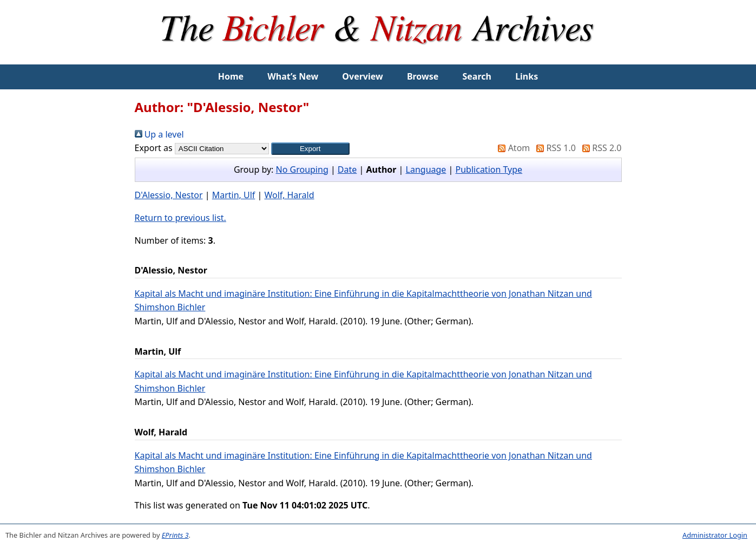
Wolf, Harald (290, 195)
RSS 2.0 (600, 148)
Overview (362, 76)
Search (477, 76)
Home (231, 76)
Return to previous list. (180, 218)
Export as (154, 148)
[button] (310, 149)
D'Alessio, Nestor (169, 195)
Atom (512, 148)
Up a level (159, 134)
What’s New (293, 76)
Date (347, 169)
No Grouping (302, 169)
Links (527, 76)
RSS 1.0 (554, 148)
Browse (423, 76)
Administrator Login (715, 535)
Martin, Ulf (234, 195)
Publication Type (489, 169)
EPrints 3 (175, 535)
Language (426, 169)
